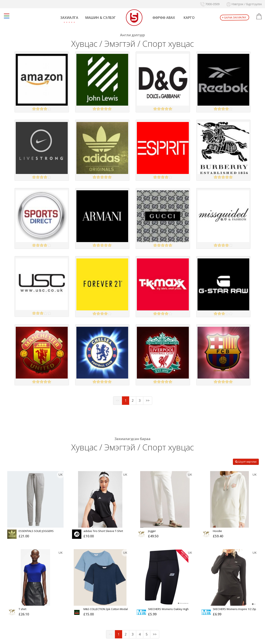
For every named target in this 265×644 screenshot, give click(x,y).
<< (118, 400)
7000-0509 (210, 4)
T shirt (22, 609)
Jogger (152, 531)
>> (148, 400)
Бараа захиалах (234, 17)
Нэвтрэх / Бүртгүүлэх (244, 4)
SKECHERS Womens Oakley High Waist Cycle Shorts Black (168, 610)
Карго (189, 18)
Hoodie (217, 531)
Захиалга (69, 18)
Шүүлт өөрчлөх (246, 462)
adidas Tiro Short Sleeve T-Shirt (103, 531)
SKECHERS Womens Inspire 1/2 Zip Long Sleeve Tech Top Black (234, 610)
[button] (259, 17)
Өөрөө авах (164, 18)
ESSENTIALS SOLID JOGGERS (36, 531)
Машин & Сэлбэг (101, 18)
